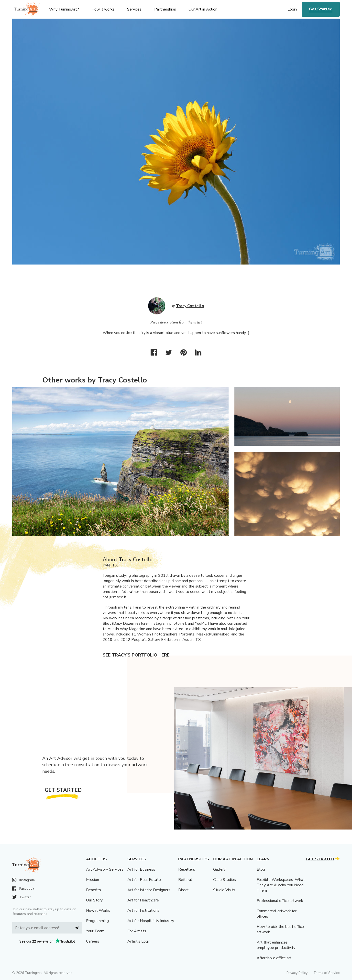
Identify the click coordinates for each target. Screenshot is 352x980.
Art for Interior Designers (149, 890)
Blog (261, 869)
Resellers (187, 869)
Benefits (93, 890)
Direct (183, 890)
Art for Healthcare (143, 900)
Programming (97, 921)
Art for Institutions (143, 911)
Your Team (95, 931)
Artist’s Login (139, 941)
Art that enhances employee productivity (276, 945)
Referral (185, 880)
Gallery (219, 869)
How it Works (98, 911)
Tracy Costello (190, 306)
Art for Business (141, 869)
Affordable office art (274, 958)
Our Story (94, 900)
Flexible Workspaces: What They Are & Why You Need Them (281, 885)
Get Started (321, 9)
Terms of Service (327, 973)
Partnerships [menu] (165, 9)
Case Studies (225, 880)
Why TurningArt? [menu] (64, 9)
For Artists (137, 931)
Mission (93, 880)
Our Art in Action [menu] (203, 9)
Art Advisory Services (105, 869)
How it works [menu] (103, 9)
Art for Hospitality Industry (151, 921)
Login (292, 9)
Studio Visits (224, 890)
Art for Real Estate (144, 880)
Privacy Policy (297, 973)
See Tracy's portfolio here (136, 655)
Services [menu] (134, 9)
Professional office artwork (280, 901)
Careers (93, 941)
